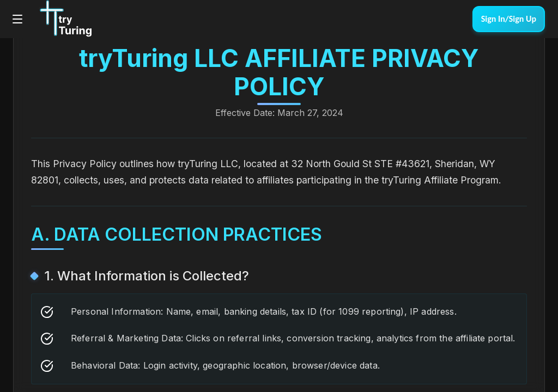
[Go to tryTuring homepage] (65, 19)
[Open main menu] (17, 19)
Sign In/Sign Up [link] (509, 19)
